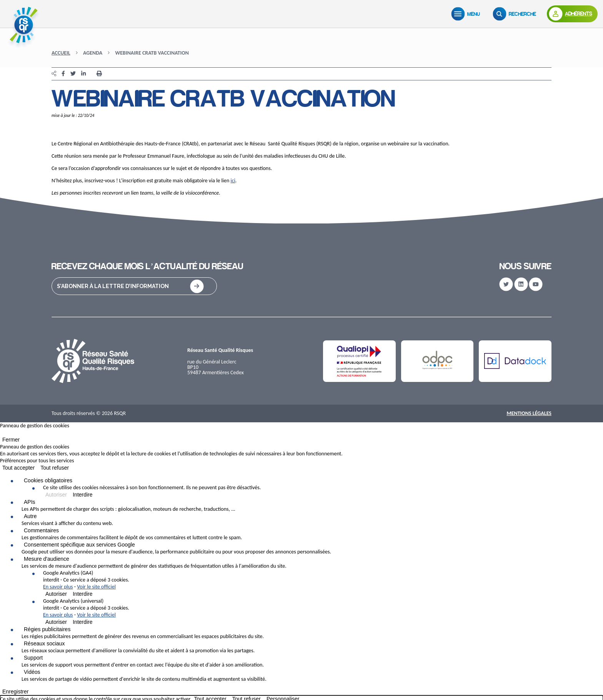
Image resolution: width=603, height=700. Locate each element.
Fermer (11, 440)
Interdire (82, 495)
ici (233, 181)
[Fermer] (2, 434)
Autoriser (56, 495)
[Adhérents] (572, 14)
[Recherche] (516, 14)
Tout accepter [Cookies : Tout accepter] (18, 468)
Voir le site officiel (96, 587)
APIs (30, 502)
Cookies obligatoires (48, 480)
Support (33, 658)
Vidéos (32, 672)
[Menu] (467, 14)
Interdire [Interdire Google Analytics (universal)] (82, 622)
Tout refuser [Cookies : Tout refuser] (55, 468)
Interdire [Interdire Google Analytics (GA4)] (82, 594)
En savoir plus (58, 587)
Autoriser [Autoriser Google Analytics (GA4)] (56, 594)
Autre (30, 516)
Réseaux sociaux (44, 643)
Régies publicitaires (47, 629)
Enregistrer (15, 692)
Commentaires (41, 530)
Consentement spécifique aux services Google (79, 545)
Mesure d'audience (47, 559)
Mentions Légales (529, 413)
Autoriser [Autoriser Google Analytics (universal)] (56, 622)
